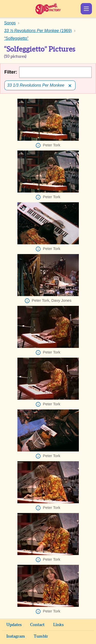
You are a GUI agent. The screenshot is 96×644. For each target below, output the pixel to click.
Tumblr (41, 636)
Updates (14, 625)
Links (58, 625)
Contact (37, 625)
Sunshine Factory (48, 9)
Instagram (16, 636)
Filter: (11, 72)
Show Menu (86, 9)
